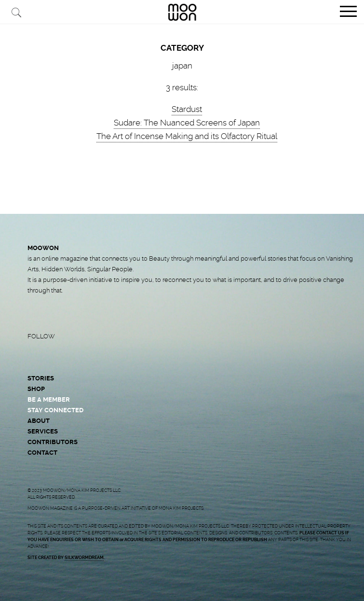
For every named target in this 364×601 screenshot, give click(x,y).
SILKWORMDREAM (84, 558)
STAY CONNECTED (55, 410)
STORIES (41, 378)
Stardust (187, 109)
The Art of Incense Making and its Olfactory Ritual (187, 136)
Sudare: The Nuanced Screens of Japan (187, 123)
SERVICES (43, 431)
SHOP (36, 389)
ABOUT (39, 421)
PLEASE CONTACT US (322, 533)
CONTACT (42, 453)
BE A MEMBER (49, 399)
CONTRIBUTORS (53, 442)
